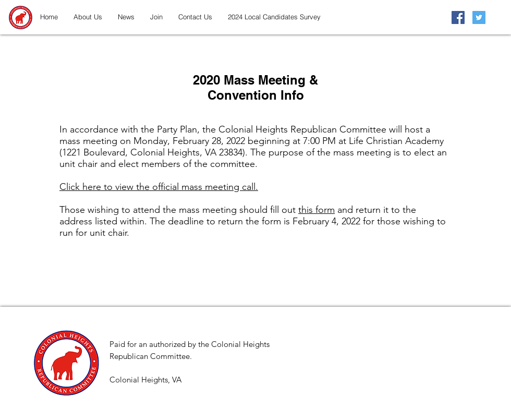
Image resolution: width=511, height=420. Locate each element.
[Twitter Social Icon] (479, 17)
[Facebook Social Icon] (458, 17)
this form (317, 210)
